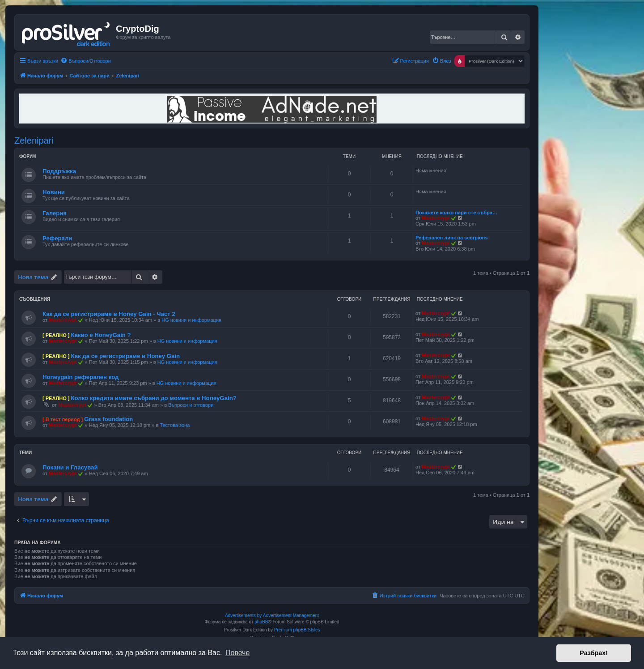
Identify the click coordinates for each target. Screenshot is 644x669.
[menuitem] (86, 61)
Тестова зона (175, 425)
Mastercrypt (436, 218)
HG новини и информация (191, 320)
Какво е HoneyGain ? (101, 335)
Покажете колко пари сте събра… (456, 213)
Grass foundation (108, 419)
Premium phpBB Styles (297, 630)
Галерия (55, 213)
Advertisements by (243, 616)
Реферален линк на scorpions (452, 238)
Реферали (57, 238)
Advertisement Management (291, 616)
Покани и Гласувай (70, 467)
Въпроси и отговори (191, 405)
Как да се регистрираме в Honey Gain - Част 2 (109, 314)
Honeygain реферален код (80, 377)
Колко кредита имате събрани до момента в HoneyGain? (153, 398)
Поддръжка (59, 171)
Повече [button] (237, 653)
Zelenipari (34, 141)
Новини (54, 192)
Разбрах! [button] (594, 653)
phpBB (261, 622)
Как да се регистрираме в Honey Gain (125, 356)
